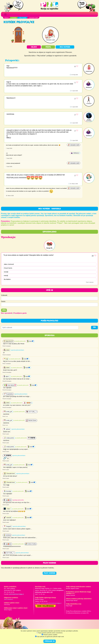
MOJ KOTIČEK (65, 47)
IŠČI (94, 327)
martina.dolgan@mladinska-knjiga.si (51, 603)
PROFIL (48, 47)
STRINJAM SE (50, 641)
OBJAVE (34, 47)
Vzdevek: (4, 295)
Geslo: (3, 301)
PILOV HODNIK (49, 573)
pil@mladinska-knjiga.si (16, 594)
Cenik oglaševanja (45, 606)
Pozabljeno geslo (20, 313)
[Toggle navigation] (5, 14)
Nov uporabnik (7, 313)
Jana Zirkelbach (9, 599)
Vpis (4, 310)
